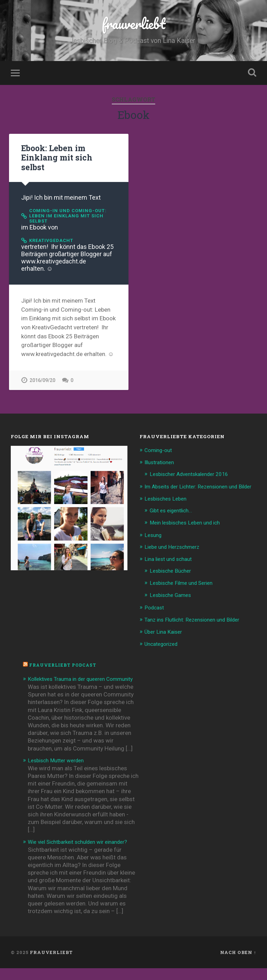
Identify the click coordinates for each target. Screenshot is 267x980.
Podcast (155, 607)
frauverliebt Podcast (65, 664)
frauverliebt (133, 24)
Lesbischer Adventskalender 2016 (194, 469)
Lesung (154, 536)
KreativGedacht (54, 235)
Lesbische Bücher (173, 571)
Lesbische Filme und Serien (185, 583)
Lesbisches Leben (168, 500)
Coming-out (160, 445)
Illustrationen (162, 457)
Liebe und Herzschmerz (175, 548)
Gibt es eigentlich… (174, 512)
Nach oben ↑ (238, 966)
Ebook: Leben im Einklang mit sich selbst (68, 155)
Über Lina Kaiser (165, 631)
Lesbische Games (173, 595)
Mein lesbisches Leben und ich (189, 524)
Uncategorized (164, 643)
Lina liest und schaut (171, 560)
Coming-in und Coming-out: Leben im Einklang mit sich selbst (71, 209)
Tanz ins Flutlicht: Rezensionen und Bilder (198, 619)
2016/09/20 (42, 375)
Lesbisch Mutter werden (59, 766)
